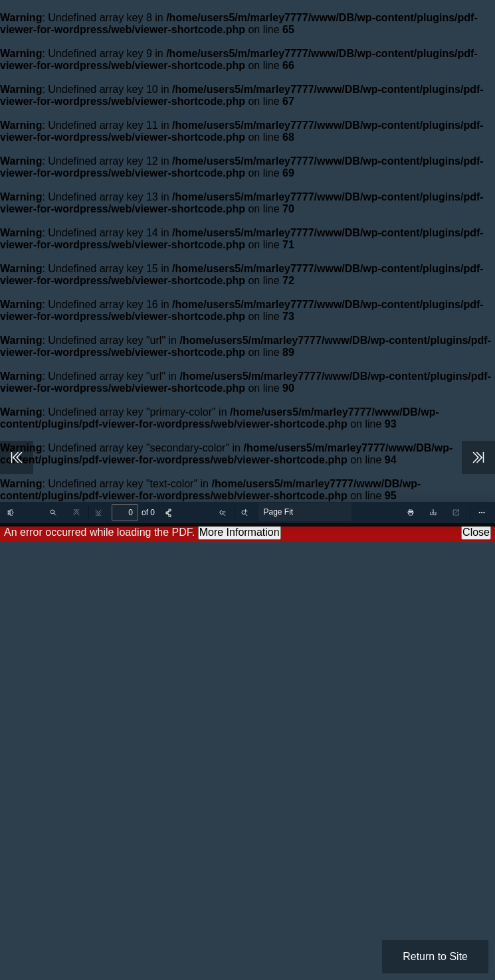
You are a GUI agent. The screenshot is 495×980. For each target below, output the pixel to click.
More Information (240, 532)
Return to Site (435, 956)
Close (476, 532)
